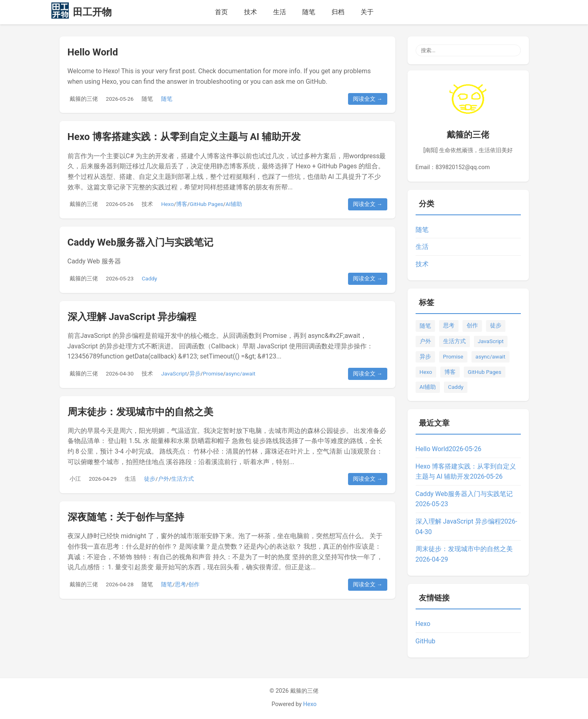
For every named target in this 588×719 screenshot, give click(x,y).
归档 (338, 12)
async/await (240, 373)
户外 (163, 479)
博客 (182, 204)
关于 (367, 12)
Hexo (167, 204)
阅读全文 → (368, 99)
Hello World (93, 52)
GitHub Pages (207, 204)
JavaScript (174, 373)
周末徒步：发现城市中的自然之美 (140, 412)
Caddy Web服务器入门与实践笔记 (141, 242)
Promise (213, 373)
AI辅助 (234, 204)
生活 (280, 12)
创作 (194, 584)
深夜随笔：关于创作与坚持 (126, 517)
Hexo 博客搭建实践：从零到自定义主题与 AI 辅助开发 (184, 137)
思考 (180, 584)
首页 (221, 12)
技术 (250, 12)
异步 (195, 373)
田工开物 (92, 12)
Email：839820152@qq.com (453, 167)
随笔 (309, 12)
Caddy (149, 278)
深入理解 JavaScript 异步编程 (132, 317)
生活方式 (183, 479)
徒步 (150, 479)
